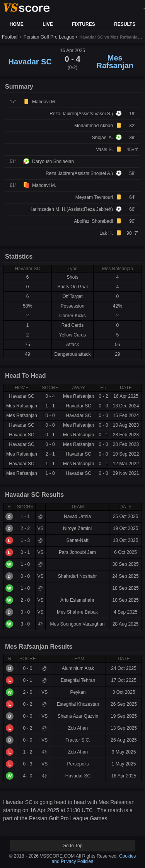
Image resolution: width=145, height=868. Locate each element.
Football (10, 37)
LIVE (48, 24)
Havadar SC (30, 62)
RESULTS (125, 24)
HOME (17, 24)
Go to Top (73, 846)
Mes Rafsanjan (115, 62)
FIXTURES (83, 24)
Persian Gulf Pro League (49, 37)
